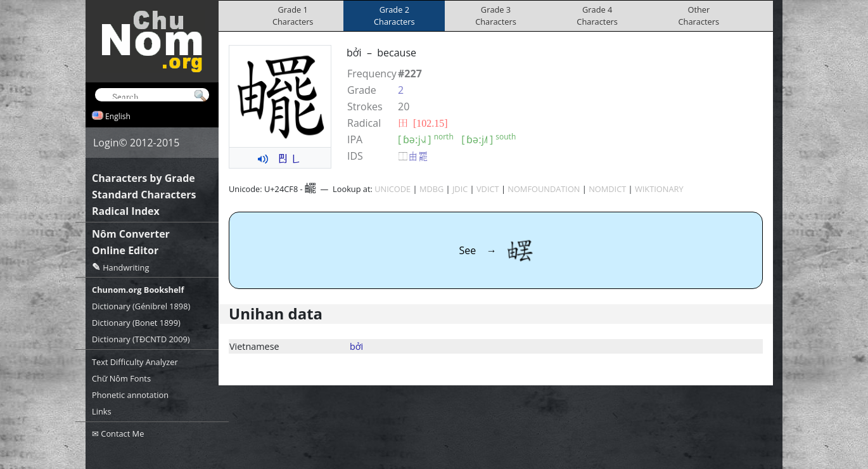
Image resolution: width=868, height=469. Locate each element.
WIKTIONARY (659, 189)
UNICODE (393, 189)
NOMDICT (607, 189)
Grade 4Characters (597, 16)
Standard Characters (144, 195)
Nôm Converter (131, 234)
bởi (356, 346)
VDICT (488, 189)
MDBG (431, 189)
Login (106, 143)
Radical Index (126, 211)
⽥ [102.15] (423, 123)
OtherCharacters (699, 16)
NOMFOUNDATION (544, 189)
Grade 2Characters (394, 16)
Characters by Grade (144, 178)
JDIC (460, 189)
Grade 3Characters (496, 16)
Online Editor (125, 250)
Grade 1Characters (293, 16)
